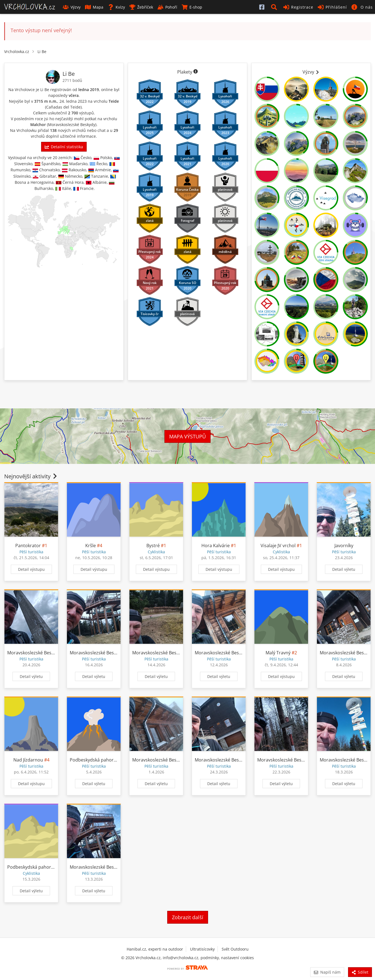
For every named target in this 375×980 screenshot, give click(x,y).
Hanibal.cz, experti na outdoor (155, 949)
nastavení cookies (237, 958)
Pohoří (167, 7)
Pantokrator (28, 546)
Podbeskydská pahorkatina (98, 760)
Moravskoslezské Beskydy (72, 125)
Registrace (298, 7)
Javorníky (344, 546)
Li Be (42, 51)
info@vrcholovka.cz (181, 958)
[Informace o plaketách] (196, 72)
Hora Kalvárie (216, 546)
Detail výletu (344, 569)
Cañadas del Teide (63, 107)
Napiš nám (327, 972)
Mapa (94, 7)
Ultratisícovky (202, 949)
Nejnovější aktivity (31, 476)
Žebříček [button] (141, 7)
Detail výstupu (31, 569)
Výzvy (72, 7)
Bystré (153, 546)
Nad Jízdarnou (28, 760)
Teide (114, 101)
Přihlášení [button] (332, 7)
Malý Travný (278, 653)
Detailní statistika (64, 147)
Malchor (38, 125)
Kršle (91, 546)
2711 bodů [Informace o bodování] (72, 80)
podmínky (210, 958)
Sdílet (360, 972)
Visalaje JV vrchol (278, 546)
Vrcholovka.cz (17, 51)
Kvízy (116, 7)
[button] (275, 7)
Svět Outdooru (235, 949)
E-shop (192, 7)
